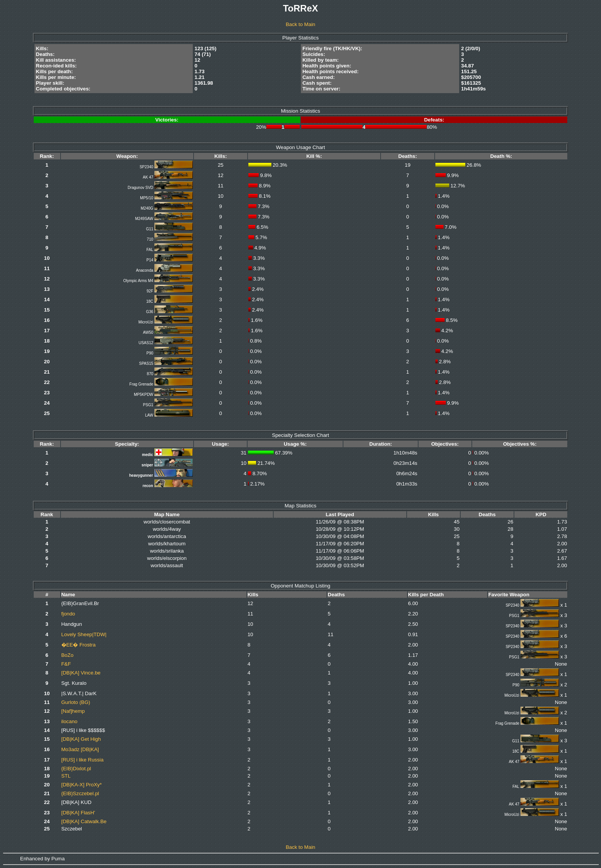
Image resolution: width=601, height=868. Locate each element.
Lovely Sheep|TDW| (84, 634)
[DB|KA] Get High (81, 739)
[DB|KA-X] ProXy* (82, 785)
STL (66, 776)
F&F (66, 664)
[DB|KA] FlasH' (78, 813)
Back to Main (300, 24)
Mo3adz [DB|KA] (80, 749)
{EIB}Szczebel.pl (80, 793)
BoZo (67, 655)
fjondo (68, 614)
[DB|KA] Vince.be (81, 673)
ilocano (69, 721)
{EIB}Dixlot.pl (76, 769)
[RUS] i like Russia (82, 760)
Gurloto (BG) (76, 702)
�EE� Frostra (79, 645)
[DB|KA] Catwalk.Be (84, 821)
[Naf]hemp (73, 711)
